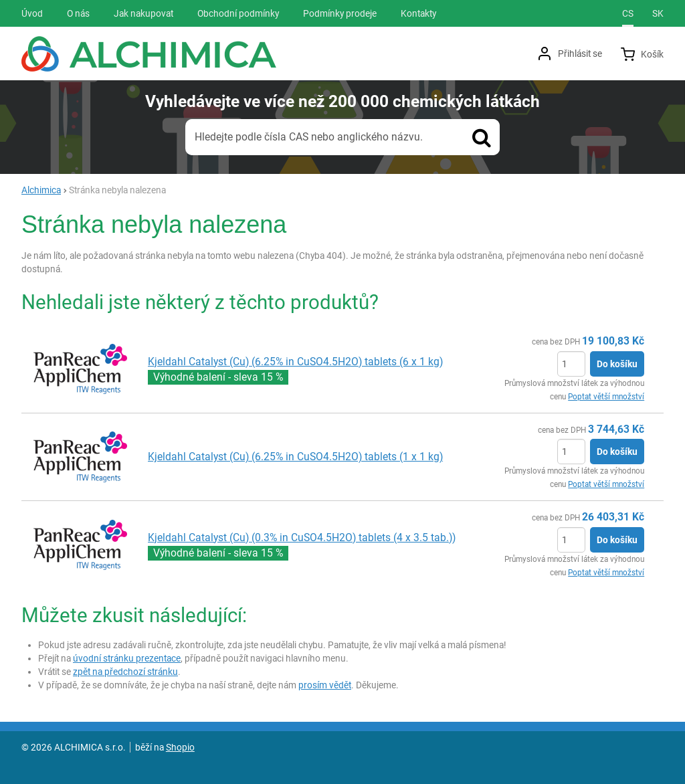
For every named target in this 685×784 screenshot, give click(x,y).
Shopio (180, 747)
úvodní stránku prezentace (127, 658)
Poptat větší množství (606, 397)
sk (658, 13)
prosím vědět (325, 685)
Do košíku (617, 364)
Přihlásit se (580, 54)
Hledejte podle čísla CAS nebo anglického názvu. (309, 137)
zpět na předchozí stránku (125, 672)
